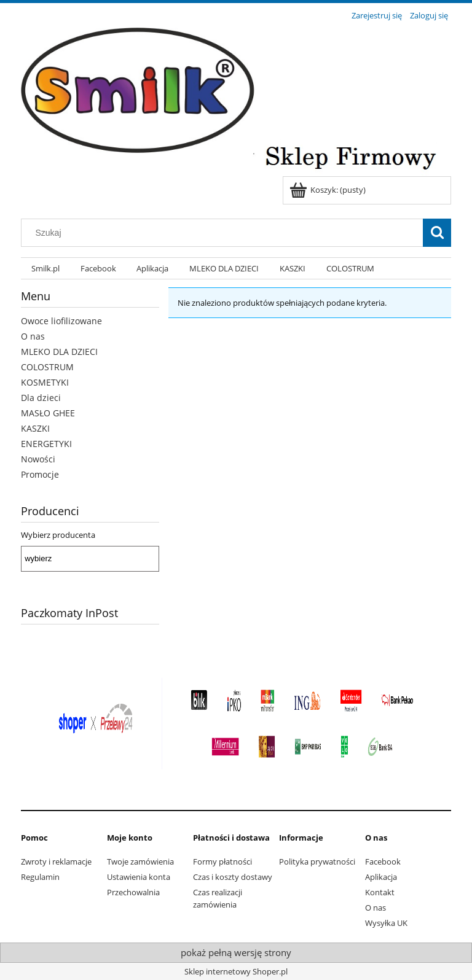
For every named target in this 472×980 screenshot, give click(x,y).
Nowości (38, 459)
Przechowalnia (133, 892)
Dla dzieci (41, 398)
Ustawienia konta (139, 877)
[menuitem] (45, 269)
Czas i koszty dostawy (233, 877)
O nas (33, 336)
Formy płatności (222, 861)
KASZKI (35, 428)
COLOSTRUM (47, 367)
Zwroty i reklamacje (56, 861)
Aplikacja (381, 877)
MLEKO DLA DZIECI (59, 352)
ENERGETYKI (46, 444)
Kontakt (380, 892)
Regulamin (40, 877)
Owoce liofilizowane (61, 321)
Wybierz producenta (58, 535)
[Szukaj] (437, 233)
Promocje (40, 474)
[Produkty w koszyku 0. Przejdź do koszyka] (328, 190)
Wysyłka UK (386, 923)
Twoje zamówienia (140, 861)
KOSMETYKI (45, 382)
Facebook (383, 861)
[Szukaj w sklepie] (225, 233)
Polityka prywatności (317, 861)
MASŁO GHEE (48, 413)
